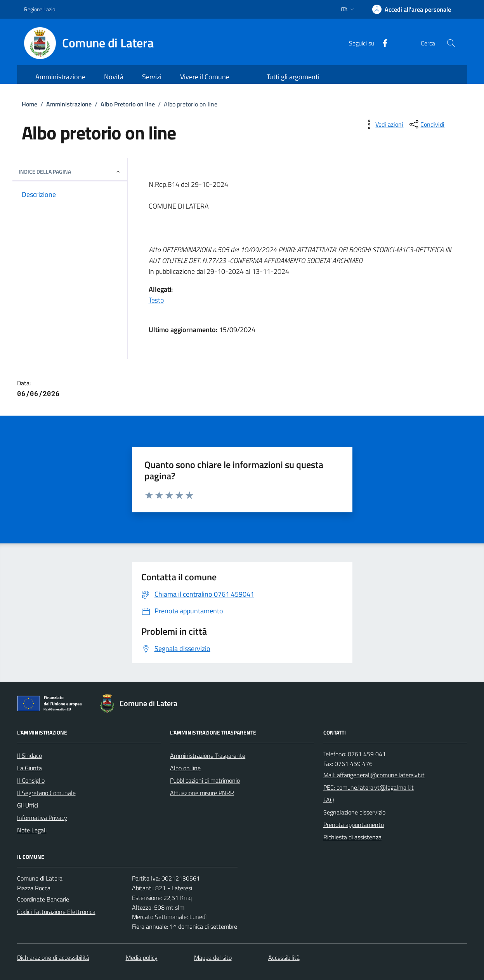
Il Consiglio (31, 780)
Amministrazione (69, 104)
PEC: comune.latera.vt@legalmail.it (369, 787)
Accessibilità (284, 957)
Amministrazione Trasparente (208, 755)
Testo (156, 300)
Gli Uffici (28, 805)
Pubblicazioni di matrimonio (205, 780)
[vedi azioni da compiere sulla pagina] (383, 124)
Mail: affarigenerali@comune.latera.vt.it (374, 775)
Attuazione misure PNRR (202, 793)
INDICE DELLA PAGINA (70, 171)
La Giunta (29, 768)
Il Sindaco (29, 755)
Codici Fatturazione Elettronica (56, 912)
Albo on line (185, 768)
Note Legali (32, 830)
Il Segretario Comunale (46, 793)
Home (29, 104)
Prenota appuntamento (354, 825)
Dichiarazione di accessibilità (53, 957)
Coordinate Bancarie (43, 899)
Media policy (142, 957)
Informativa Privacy (42, 818)
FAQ (329, 800)
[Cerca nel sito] (451, 43)
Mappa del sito (213, 957)
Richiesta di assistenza (352, 837)
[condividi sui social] (426, 124)
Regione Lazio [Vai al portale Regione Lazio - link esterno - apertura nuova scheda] (40, 9)
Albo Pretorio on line (128, 104)
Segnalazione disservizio (354, 812)
